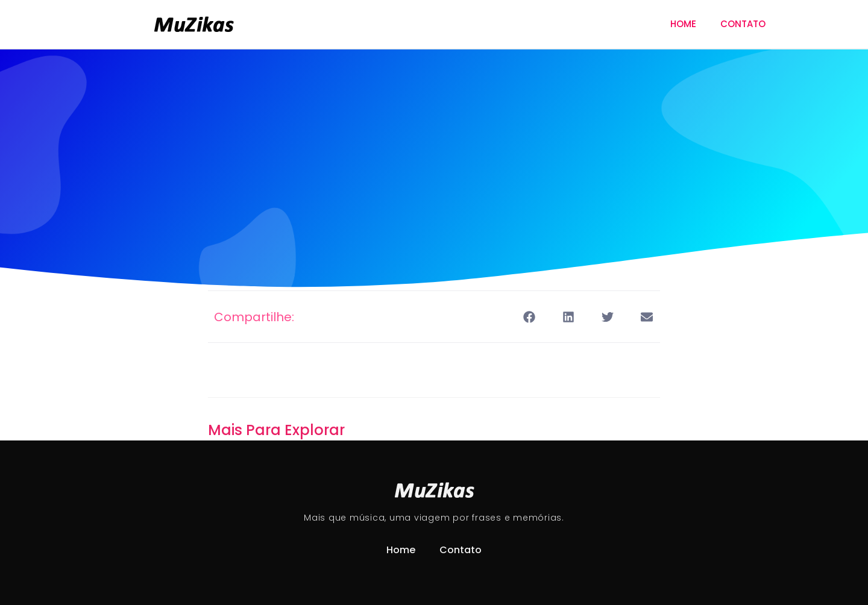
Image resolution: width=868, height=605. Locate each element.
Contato (743, 24)
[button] (529, 317)
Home (683, 24)
